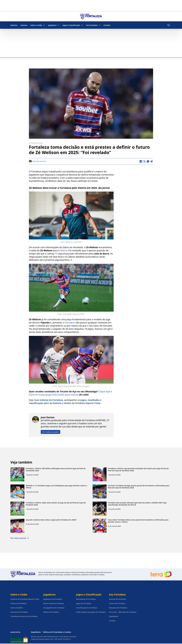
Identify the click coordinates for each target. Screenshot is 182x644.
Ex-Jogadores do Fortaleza (54, 608)
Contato (107, 25)
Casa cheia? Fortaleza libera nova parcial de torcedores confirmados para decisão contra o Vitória (138, 521)
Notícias (14, 25)
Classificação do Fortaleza (87, 608)
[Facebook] (141, 161)
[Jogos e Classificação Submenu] (82, 25)
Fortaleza (70, 322)
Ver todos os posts (50, 432)
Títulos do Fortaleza (18, 603)
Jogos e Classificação (71, 25)
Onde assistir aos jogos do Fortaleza (91, 612)
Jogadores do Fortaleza (53, 599)
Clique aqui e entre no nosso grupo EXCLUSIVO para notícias (71, 393)
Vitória (64, 250)
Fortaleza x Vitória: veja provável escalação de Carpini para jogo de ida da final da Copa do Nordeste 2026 (138, 469)
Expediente (114, 616)
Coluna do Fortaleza (117, 603)
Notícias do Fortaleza (118, 599)
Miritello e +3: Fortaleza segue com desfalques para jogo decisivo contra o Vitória (56, 486)
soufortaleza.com (50, 572)
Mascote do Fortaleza (19, 612)
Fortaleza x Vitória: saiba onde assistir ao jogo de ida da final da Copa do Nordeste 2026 (56, 504)
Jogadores (52, 25)
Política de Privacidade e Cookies (57, 632)
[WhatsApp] (148, 161)
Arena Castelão (17, 608)
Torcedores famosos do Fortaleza (24, 616)
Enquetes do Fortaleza (118, 608)
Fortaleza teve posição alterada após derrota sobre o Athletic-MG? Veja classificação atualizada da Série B (137, 504)
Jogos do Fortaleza (84, 603)
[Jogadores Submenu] (59, 25)
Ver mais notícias (20, 538)
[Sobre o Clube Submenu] (44, 25)
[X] (144, 161)
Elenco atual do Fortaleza (54, 603)
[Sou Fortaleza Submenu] (100, 25)
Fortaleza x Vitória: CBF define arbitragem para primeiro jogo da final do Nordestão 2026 (56, 469)
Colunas (24, 25)
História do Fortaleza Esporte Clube (25, 599)
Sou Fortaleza (92, 25)
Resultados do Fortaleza (86, 599)
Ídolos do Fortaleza (51, 612)
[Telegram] (151, 161)
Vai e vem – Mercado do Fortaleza (123, 612)
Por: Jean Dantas (37, 161)
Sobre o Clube (36, 25)
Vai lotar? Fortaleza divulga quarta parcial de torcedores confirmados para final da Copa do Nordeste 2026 (139, 486)
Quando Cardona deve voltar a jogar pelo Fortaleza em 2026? (51, 520)
